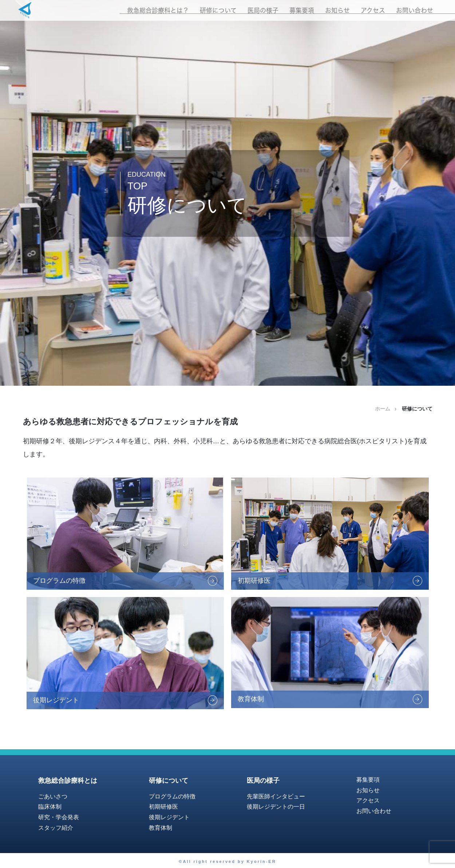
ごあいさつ (53, 796)
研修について (218, 10)
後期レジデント (169, 817)
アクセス (373, 10)
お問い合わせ (415, 10)
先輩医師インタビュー (276, 796)
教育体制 (161, 828)
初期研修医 (163, 807)
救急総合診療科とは (68, 781)
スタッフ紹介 (56, 828)
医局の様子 (263, 10)
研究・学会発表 (59, 817)
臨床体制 (50, 807)
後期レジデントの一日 (276, 807)
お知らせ (337, 10)
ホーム (383, 409)
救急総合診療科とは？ (158, 10)
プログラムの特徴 (172, 796)
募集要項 (302, 10)
